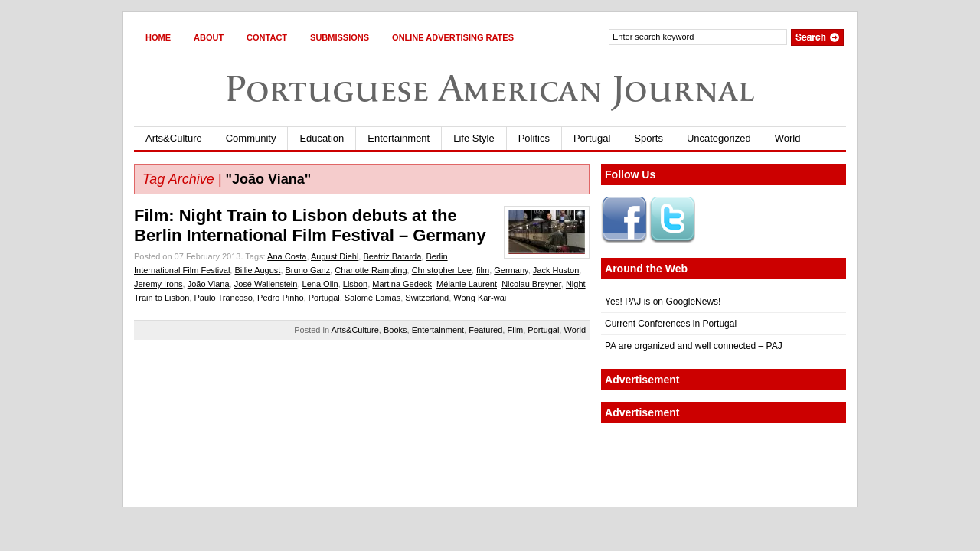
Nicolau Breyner (531, 284)
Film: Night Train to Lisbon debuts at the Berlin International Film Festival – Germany (310, 225)
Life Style (474, 138)
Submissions (340, 37)
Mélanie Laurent (467, 284)
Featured (485, 330)
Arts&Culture (174, 138)
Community (251, 138)
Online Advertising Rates (453, 37)
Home (158, 37)
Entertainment (399, 138)
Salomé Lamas (372, 298)
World (788, 138)
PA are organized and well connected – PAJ (694, 346)
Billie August (257, 270)
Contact (267, 37)
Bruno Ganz (308, 270)
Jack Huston (556, 270)
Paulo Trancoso (223, 298)
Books (395, 330)
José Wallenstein (266, 284)
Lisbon (355, 284)
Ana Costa (287, 256)
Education (322, 138)
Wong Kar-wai (480, 298)
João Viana (209, 284)
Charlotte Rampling (371, 270)
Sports (648, 138)
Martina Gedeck (402, 284)
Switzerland (427, 298)
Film (515, 330)
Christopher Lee (442, 270)
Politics (534, 138)
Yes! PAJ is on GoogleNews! (663, 302)
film (483, 270)
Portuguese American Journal (490, 88)
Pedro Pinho (281, 298)
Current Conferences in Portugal (671, 324)
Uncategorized (719, 138)
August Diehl (335, 256)
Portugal (592, 138)
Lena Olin (320, 284)
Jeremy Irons (158, 284)
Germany (511, 270)
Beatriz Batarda (392, 256)
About (209, 37)
